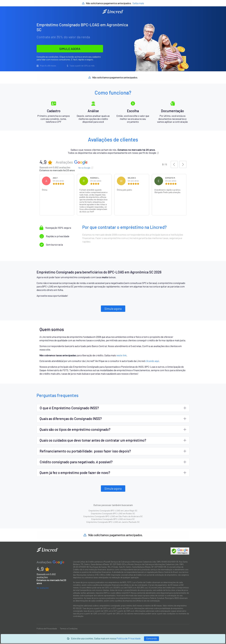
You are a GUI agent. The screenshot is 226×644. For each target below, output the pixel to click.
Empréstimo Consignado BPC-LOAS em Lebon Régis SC (113, 511)
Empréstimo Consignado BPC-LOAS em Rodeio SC (113, 514)
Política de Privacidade (129, 638)
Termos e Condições (69, 629)
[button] (174, 165)
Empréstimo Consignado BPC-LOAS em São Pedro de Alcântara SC (113, 516)
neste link (121, 355)
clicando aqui (152, 361)
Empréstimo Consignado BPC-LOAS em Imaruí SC (113, 519)
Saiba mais (138, 3)
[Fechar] (151, 639)
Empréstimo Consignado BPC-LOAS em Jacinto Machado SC (113, 522)
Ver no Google (86, 168)
